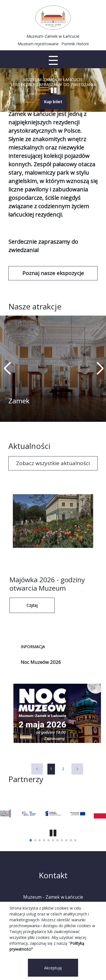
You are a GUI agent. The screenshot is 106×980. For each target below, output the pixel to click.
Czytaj (32, 605)
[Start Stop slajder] (54, 90)
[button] (99, 369)
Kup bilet (53, 102)
